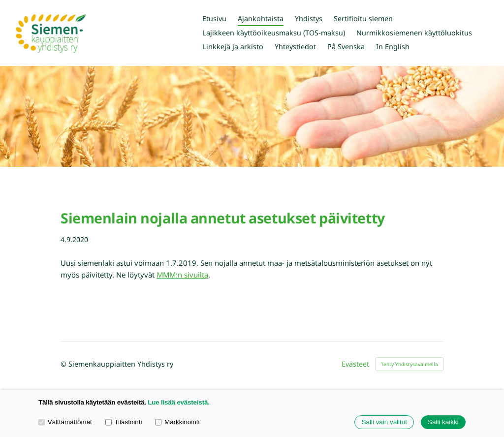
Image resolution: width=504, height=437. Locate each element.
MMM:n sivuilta (182, 275)
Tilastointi (124, 422)
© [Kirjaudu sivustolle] (64, 364)
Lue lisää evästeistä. (178, 402)
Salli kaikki (443, 422)
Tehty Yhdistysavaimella (409, 364)
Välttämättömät (65, 422)
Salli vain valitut (384, 422)
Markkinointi (177, 422)
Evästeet (355, 364)
